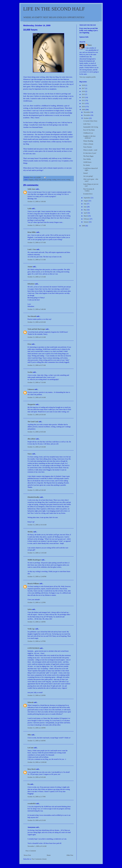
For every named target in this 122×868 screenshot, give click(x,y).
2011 (83, 103)
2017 (84, 88)
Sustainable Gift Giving (91, 127)
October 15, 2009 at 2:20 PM (37, 695)
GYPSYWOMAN (33, 648)
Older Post (70, 855)
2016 (84, 91)
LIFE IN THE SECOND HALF (54, 9)
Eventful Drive (88, 194)
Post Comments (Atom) (39, 859)
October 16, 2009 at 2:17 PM (37, 797)
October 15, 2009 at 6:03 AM (37, 322)
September (87, 198)
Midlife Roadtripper (34, 560)
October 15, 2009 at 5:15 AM (37, 277)
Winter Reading (88, 141)
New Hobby (87, 159)
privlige (49, 180)
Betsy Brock (32, 769)
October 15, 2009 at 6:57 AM (37, 365)
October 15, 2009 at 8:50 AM (37, 415)
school (59, 180)
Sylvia (30, 609)
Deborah (31, 702)
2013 (84, 97)
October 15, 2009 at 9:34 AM (37, 447)
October (86, 118)
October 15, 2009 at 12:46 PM (37, 577)
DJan (29, 344)
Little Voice (87, 124)
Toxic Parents (87, 147)
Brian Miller (32, 232)
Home (49, 855)
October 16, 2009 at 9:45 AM (37, 777)
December (87, 112)
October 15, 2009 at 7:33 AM (37, 382)
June (85, 207)
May (85, 210)
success (63, 180)
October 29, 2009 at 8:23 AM (37, 820)
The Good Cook (33, 422)
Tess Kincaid (32, 316)
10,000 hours (87, 162)
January (86, 222)
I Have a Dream (88, 144)
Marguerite (31, 404)
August (86, 201)
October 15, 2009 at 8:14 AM (37, 397)
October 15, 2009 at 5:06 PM (37, 741)
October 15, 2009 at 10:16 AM (37, 525)
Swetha (30, 372)
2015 (84, 94)
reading (54, 180)
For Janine (86, 165)
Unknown (31, 389)
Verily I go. (31, 629)
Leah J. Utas (32, 249)
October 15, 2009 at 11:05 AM (37, 553)
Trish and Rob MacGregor (36, 329)
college (36, 180)
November (87, 115)
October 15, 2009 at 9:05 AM (37, 432)
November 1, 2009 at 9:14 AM (37, 846)
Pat (29, 784)
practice (44, 180)
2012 (84, 100)
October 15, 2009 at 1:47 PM (37, 641)
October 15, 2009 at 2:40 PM (37, 728)
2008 (84, 226)
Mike (29, 735)
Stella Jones (31, 189)
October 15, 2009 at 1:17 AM (37, 225)
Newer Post (27, 855)
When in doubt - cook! (90, 150)
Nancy (30, 454)
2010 (84, 107)
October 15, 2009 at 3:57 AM (37, 243)
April (85, 213)
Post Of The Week (89, 130)
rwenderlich (32, 804)
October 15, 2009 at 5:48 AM (37, 309)
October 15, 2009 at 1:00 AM (37, 201)
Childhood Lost (88, 133)
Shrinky (30, 532)
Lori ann (31, 748)
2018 (84, 85)
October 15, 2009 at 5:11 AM (37, 260)
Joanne (30, 267)
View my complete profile (88, 77)
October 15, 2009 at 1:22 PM (37, 602)
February (87, 219)
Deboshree (31, 284)
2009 (84, 110)
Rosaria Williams (33, 584)
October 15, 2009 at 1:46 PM (37, 622)
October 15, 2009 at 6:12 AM (37, 337)
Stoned (85, 173)
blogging (31, 180)
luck (40, 180)
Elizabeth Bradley (34, 497)
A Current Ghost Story (90, 121)
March (86, 216)
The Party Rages (88, 156)
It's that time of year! (90, 153)
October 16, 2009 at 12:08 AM (37, 762)
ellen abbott (31, 439)
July (85, 204)
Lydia (30, 208)
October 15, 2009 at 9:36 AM (37, 490)
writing (68, 180)
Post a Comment (31, 851)
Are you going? (88, 176)
